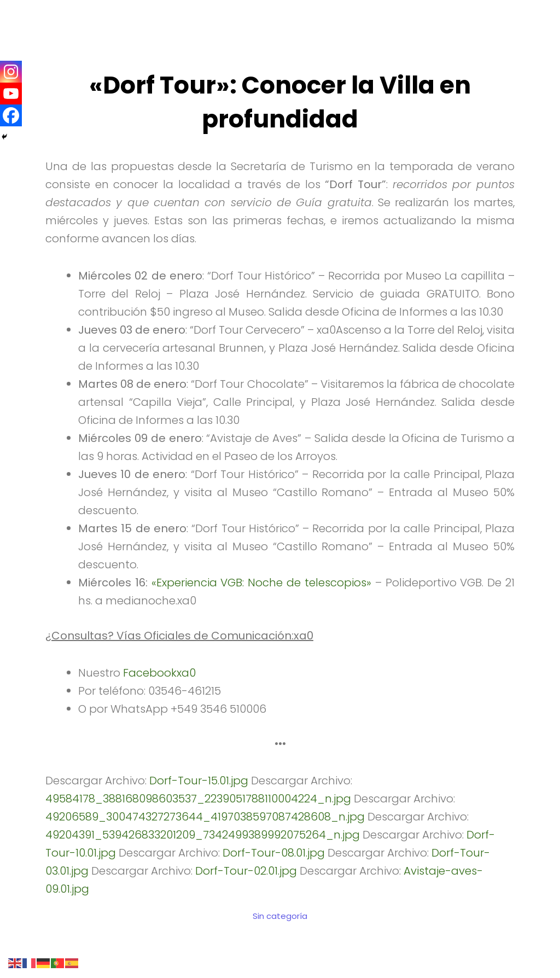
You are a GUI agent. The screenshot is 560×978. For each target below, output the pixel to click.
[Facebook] (11, 115)
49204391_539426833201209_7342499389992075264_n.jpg (203, 835)
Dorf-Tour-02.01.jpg (246, 871)
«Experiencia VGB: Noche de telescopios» (261, 583)
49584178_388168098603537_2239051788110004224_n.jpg (198, 799)
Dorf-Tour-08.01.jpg (274, 853)
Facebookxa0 (159, 673)
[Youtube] (11, 94)
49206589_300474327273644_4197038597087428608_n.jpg (205, 817)
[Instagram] (11, 72)
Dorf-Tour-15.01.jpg (199, 781)
